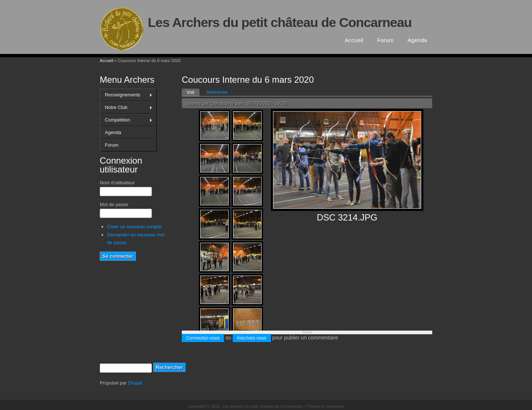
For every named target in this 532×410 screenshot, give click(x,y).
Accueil (354, 40)
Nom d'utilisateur (119, 183)
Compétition (126, 120)
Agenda (417, 40)
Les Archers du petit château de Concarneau (280, 23)
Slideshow (216, 92)
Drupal (135, 383)
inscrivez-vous (252, 338)
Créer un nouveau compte (134, 227)
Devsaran (335, 406)
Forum (385, 40)
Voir (193, 92)
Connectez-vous (203, 338)
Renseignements (126, 95)
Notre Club (126, 107)
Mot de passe (115, 204)
